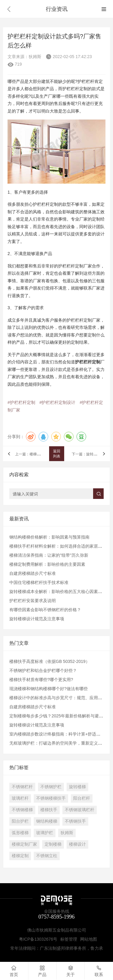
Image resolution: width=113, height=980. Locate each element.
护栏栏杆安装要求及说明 (33, 601)
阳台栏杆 (82, 798)
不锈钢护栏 (51, 787)
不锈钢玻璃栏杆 (80, 810)
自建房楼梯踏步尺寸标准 (33, 573)
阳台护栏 (20, 821)
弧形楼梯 (20, 833)
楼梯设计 (77, 844)
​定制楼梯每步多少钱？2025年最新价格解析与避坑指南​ (60, 716)
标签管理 (69, 939)
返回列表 (57, 454)
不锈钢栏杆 (22, 787)
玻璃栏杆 (20, 798)
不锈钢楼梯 (22, 810)
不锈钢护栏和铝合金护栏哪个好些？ (43, 670)
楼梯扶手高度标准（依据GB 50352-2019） (50, 661)
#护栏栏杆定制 (21, 402)
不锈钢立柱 (47, 856)
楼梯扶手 (49, 810)
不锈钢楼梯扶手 (51, 798)
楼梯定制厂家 (24, 844)
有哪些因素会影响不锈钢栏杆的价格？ (45, 610)
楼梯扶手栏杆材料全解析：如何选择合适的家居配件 (58, 546)
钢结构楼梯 (47, 821)
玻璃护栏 (45, 833)
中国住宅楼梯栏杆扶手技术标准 (39, 582)
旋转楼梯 (77, 787)
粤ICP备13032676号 (38, 939)
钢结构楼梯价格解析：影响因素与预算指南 (49, 537)
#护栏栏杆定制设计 (58, 402)
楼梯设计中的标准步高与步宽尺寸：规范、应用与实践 (60, 698)
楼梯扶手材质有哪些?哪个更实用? (41, 680)
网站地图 (89, 939)
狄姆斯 (67, 833)
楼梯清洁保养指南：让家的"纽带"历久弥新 (49, 555)
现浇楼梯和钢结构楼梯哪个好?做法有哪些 (49, 689)
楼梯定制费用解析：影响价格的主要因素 (47, 564)
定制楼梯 (53, 844)
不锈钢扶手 (75, 821)
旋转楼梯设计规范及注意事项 (37, 619)
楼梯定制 (20, 856)
